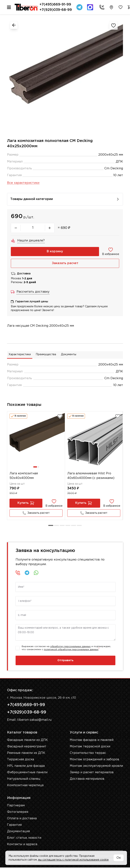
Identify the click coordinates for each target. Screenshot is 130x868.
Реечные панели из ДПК (26, 754)
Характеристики (20, 355)
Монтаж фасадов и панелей (91, 741)
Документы (69, 355)
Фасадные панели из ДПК (27, 741)
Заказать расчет (65, 263)
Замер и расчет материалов (91, 773)
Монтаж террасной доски (90, 747)
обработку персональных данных (70, 647)
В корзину (55, 251)
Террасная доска (21, 760)
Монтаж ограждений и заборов (94, 760)
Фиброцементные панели (27, 773)
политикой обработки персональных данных (71, 650)
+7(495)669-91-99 (55, 5)
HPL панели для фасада (26, 766)
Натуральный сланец (24, 779)
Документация (19, 832)
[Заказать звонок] (101, 7)
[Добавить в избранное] (60, 416)
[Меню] (9, 7)
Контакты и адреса (22, 845)
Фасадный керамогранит (27, 747)
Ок (119, 858)
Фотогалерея (18, 813)
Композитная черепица (25, 786)
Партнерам (16, 806)
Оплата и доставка (22, 819)
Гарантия (14, 825)
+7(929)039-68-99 (56, 10)
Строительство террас (88, 754)
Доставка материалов (87, 779)
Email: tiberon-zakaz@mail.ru (29, 720)
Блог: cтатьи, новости (24, 838)
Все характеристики (23, 183)
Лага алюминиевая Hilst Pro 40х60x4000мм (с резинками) (91, 476)
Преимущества (46, 355)
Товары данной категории (65, 199)
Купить (26, 503)
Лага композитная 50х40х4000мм (24, 476)
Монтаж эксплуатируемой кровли (96, 766)
